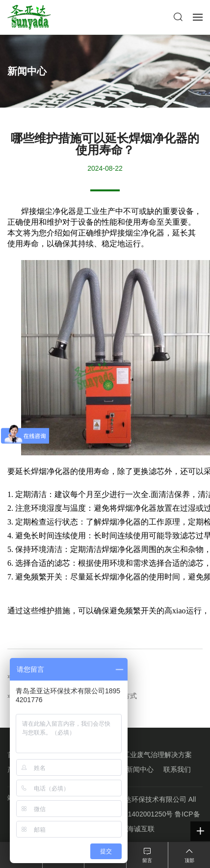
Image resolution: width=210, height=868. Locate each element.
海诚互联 (141, 829)
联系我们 (177, 769)
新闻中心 (140, 769)
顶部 (189, 860)
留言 (147, 860)
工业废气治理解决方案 (157, 755)
